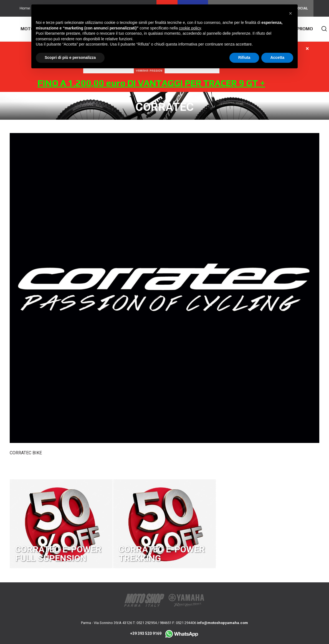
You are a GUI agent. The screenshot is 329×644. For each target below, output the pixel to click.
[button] (290, 13)
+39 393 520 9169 (164, 633)
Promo (305, 29)
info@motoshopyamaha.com (222, 623)
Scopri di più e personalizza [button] (70, 57)
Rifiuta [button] (244, 57)
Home (25, 8)
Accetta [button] (277, 57)
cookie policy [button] (190, 28)
